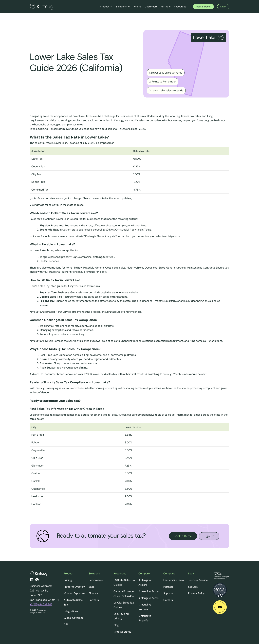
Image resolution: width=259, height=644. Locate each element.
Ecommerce (96, 580)
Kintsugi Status (122, 632)
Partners (94, 600)
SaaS (92, 587)
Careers (168, 600)
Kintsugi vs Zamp (148, 598)
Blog (116, 625)
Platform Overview (75, 587)
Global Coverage (74, 618)
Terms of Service (198, 580)
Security (193, 587)
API (66, 624)
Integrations (71, 611)
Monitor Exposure (74, 593)
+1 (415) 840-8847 (41, 604)
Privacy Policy (196, 593)
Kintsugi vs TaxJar (149, 591)
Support (168, 593)
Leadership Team (174, 580)
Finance (93, 593)
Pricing (68, 580)
